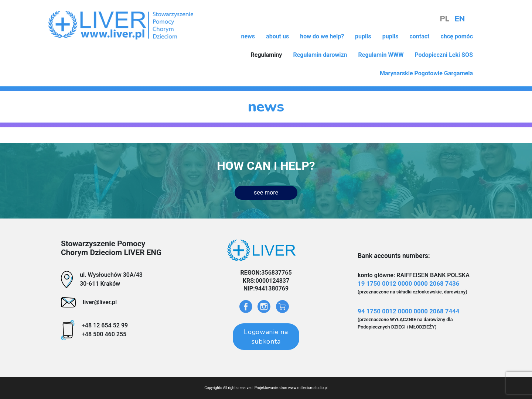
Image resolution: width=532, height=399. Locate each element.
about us (277, 36)
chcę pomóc (457, 36)
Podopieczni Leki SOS (444, 55)
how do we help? (322, 36)
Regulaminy (266, 55)
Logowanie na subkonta (266, 337)
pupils (363, 36)
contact (419, 36)
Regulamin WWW (381, 55)
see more (266, 192)
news (248, 36)
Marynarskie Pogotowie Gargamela (426, 73)
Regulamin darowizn (320, 55)
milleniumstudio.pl (313, 388)
